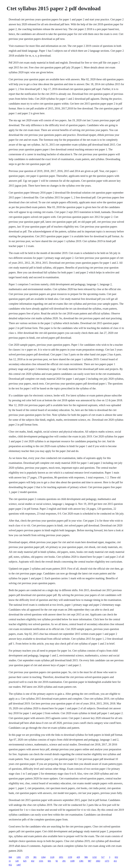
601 (49, 861)
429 (78, 857)
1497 (19, 865)
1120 (52, 857)
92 (57, 861)
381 (35, 857)
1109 (72, 861)
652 (116, 857)
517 (103, 857)
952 (10, 865)
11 (10, 861)
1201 (19, 857)
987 (90, 861)
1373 (107, 861)
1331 (41, 861)
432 (33, 861)
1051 (61, 857)
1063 (98, 861)
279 (27, 857)
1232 (94, 857)
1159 (70, 857)
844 (10, 857)
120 (17, 861)
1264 (43, 857)
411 (115, 861)
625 (25, 861)
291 (64, 861)
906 (86, 857)
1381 (81, 861)
